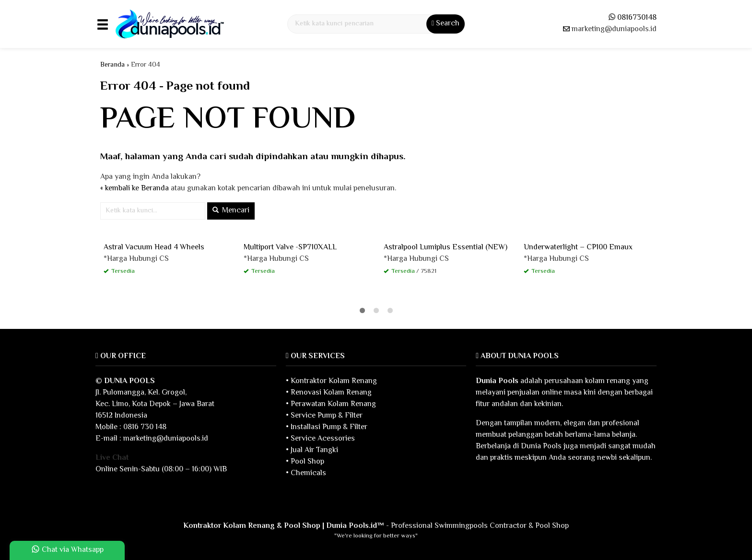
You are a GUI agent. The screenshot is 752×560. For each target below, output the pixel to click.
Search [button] (446, 24)
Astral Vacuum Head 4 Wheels (154, 248)
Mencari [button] (231, 211)
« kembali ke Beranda (135, 189)
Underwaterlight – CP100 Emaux (578, 248)
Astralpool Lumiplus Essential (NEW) (446, 248)
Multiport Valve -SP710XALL (290, 248)
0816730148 (637, 18)
